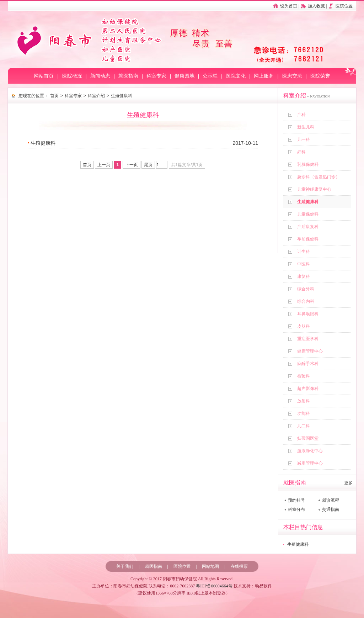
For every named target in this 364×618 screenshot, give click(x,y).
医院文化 (236, 76)
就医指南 (128, 76)
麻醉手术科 (308, 364)
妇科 (301, 152)
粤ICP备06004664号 (214, 586)
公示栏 (210, 76)
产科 (301, 115)
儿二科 (304, 426)
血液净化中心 (310, 451)
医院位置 (344, 6)
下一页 (132, 165)
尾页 (148, 165)
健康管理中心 (310, 351)
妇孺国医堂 (308, 438)
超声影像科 (308, 389)
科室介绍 (96, 96)
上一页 (104, 165)
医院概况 (72, 76)
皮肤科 (304, 326)
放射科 (304, 401)
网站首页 (44, 76)
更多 (348, 483)
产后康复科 (308, 227)
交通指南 (331, 509)
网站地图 (210, 566)
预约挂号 (296, 500)
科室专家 (156, 76)
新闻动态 (100, 76)
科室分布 (296, 509)
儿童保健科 (308, 214)
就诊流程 (331, 500)
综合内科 (306, 301)
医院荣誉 (320, 76)
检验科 (304, 376)
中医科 (304, 264)
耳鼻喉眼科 (308, 314)
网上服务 (264, 76)
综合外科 (306, 289)
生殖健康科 (308, 202)
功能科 (304, 413)
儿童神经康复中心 (314, 189)
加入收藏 (316, 6)
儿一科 (304, 139)
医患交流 (292, 76)
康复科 (304, 276)
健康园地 (184, 76)
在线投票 (239, 566)
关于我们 (125, 566)
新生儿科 (306, 127)
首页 (54, 96)
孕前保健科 (308, 239)
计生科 (304, 252)
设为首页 (289, 6)
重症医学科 (308, 339)
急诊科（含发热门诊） (318, 177)
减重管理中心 (310, 463)
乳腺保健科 (308, 164)
